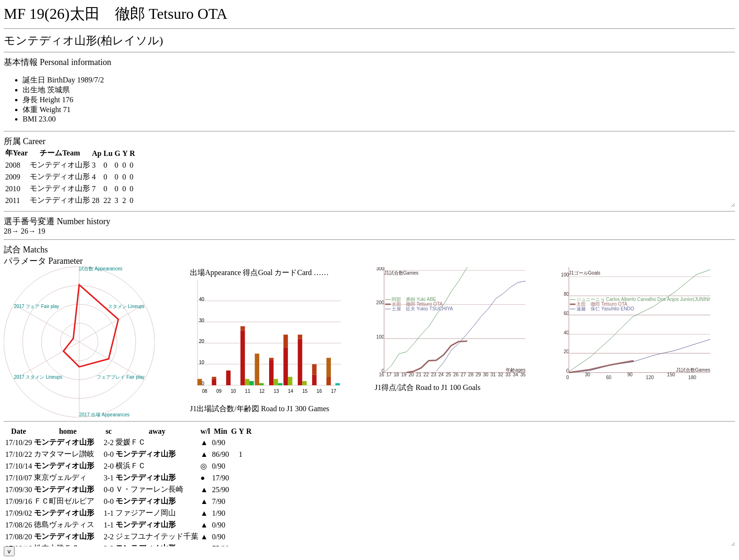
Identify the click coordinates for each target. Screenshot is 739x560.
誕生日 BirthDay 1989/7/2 (63, 80)
